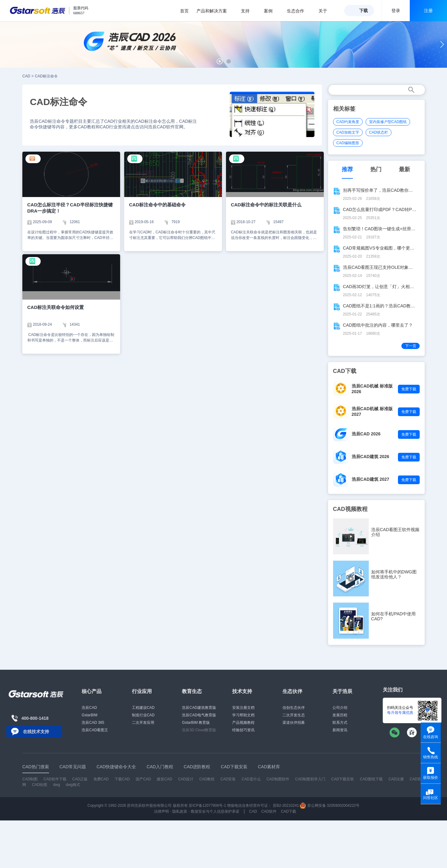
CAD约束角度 (348, 122)
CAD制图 (30, 779)
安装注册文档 (243, 708)
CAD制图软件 (278, 779)
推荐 (347, 169)
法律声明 (161, 811)
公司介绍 (340, 708)
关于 (326, 11)
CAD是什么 (251, 779)
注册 (428, 11)
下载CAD (122, 779)
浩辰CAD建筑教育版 (199, 708)
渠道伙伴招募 (294, 723)
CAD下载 (289, 811)
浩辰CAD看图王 (95, 730)
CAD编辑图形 (348, 143)
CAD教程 (207, 779)
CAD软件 (269, 811)
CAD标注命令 (46, 76)
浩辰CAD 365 (93, 723)
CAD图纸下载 (371, 779)
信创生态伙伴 (294, 708)
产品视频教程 (243, 723)
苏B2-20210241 (286, 806)
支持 (248, 11)
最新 (404, 169)
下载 (363, 11)
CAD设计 (186, 779)
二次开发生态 (294, 715)
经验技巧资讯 (243, 730)
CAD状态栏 (379, 132)
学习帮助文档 (243, 715)
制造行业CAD (143, 715)
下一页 (411, 346)
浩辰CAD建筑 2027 (370, 479)
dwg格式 (73, 785)
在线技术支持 (36, 732)
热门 (376, 169)
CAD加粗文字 (348, 132)
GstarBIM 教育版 (196, 723)
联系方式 (340, 723)
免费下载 (409, 389)
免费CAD (101, 779)
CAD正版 (80, 779)
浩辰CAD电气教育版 (199, 715)
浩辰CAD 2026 (366, 434)
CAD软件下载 (55, 779)
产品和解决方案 (215, 11)
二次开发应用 (143, 723)
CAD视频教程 (350, 509)
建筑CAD (164, 779)
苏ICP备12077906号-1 (207, 806)
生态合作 (299, 11)
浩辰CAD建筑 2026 (370, 457)
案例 (271, 11)
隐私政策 (180, 811)
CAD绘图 (40, 785)
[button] (220, 61)
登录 (396, 11)
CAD (26, 76)
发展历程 (340, 715)
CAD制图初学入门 (310, 779)
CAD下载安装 (343, 779)
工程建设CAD (143, 708)
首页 (184, 11)
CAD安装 (228, 779)
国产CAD (143, 779)
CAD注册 (396, 779)
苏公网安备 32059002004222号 (330, 806)
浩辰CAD (89, 708)
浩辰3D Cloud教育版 (199, 730)
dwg (56, 785)
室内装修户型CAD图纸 (388, 122)
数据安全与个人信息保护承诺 (215, 811)
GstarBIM (90, 715)
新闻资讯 (340, 730)
